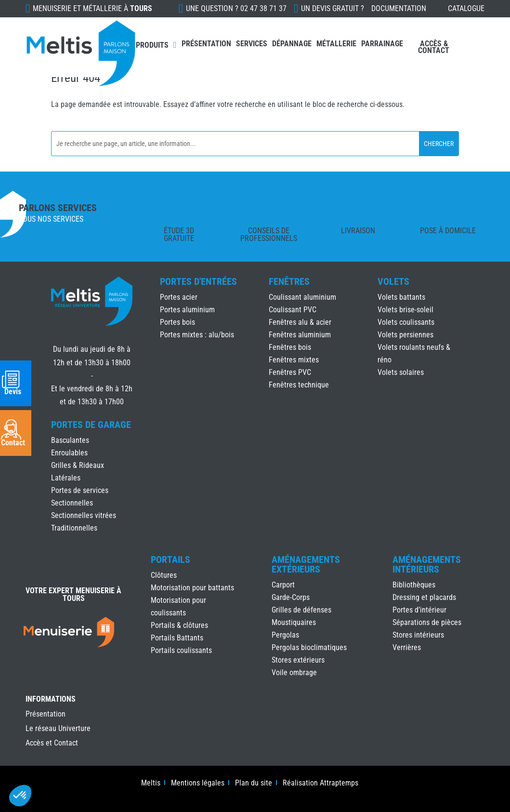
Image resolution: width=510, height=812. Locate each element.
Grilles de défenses (301, 610)
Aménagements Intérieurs (427, 564)
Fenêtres (289, 281)
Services (252, 44)
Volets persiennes (405, 335)
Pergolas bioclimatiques (309, 647)
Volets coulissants (406, 322)
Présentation (206, 44)
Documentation (399, 8)
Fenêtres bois (290, 347)
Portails (170, 559)
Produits (152, 45)
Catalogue (466, 8)
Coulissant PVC (293, 310)
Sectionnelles (72, 503)
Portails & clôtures (179, 625)
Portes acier (179, 297)
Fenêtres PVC (290, 372)
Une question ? (236, 8)
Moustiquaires (294, 622)
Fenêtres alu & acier (300, 322)
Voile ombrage (294, 672)
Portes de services (80, 490)
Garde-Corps (291, 597)
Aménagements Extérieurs (306, 564)
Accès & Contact (434, 47)
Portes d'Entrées (198, 281)
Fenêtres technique (299, 385)
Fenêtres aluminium (300, 335)
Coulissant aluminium (302, 297)
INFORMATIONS (51, 699)
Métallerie (336, 44)
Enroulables (69, 453)
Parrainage (382, 44)
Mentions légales (198, 784)
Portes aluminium (187, 310)
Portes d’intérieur (419, 610)
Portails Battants (177, 638)
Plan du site (254, 784)
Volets (393, 281)
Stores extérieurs (298, 660)
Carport (283, 585)
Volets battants (401, 297)
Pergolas (285, 635)
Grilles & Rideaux (78, 465)
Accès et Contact (52, 744)
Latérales (66, 478)
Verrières (407, 647)
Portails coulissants (181, 650)
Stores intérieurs (418, 635)
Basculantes (70, 440)
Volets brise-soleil (405, 310)
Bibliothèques (414, 585)
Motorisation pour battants (192, 588)
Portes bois (177, 322)
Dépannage (292, 44)
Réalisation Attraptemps (320, 784)
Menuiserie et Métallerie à (92, 8)
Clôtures (164, 575)
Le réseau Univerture (58, 729)
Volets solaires (401, 372)
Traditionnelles (74, 528)
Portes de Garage (91, 425)
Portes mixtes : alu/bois (197, 335)
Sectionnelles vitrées (84, 515)
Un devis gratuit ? (333, 8)
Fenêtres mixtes (294, 360)
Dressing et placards (424, 597)
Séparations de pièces (427, 622)
